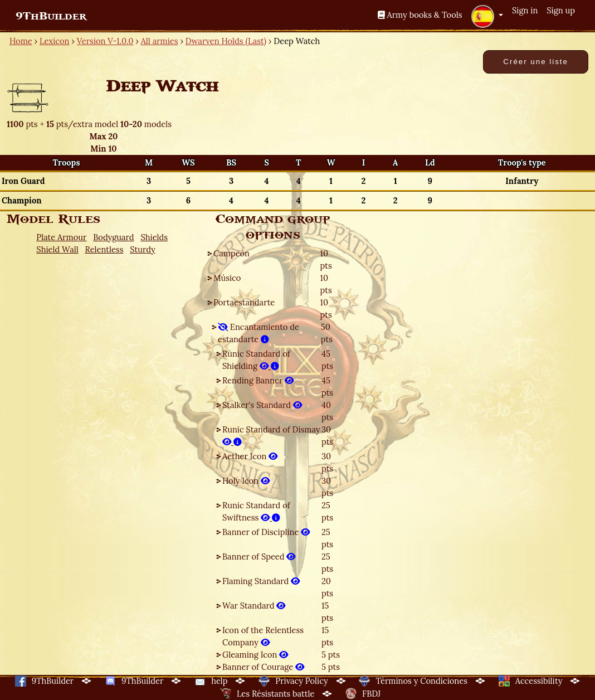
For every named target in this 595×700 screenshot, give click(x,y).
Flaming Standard (261, 581)
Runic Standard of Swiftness (256, 511)
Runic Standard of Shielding (256, 360)
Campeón (231, 253)
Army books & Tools (420, 15)
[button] (487, 16)
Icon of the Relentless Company (263, 636)
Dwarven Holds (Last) (226, 41)
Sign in (525, 10)
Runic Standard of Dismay (271, 436)
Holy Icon (246, 481)
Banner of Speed (259, 556)
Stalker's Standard (262, 405)
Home (21, 41)
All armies (160, 41)
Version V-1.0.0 (105, 41)
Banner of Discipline (266, 532)
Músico (227, 278)
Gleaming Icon (255, 655)
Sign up (561, 10)
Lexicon (54, 41)
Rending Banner (258, 380)
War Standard (254, 606)
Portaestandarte (244, 302)
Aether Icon (250, 456)
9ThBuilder (51, 16)
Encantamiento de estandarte (259, 333)
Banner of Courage (263, 667)
